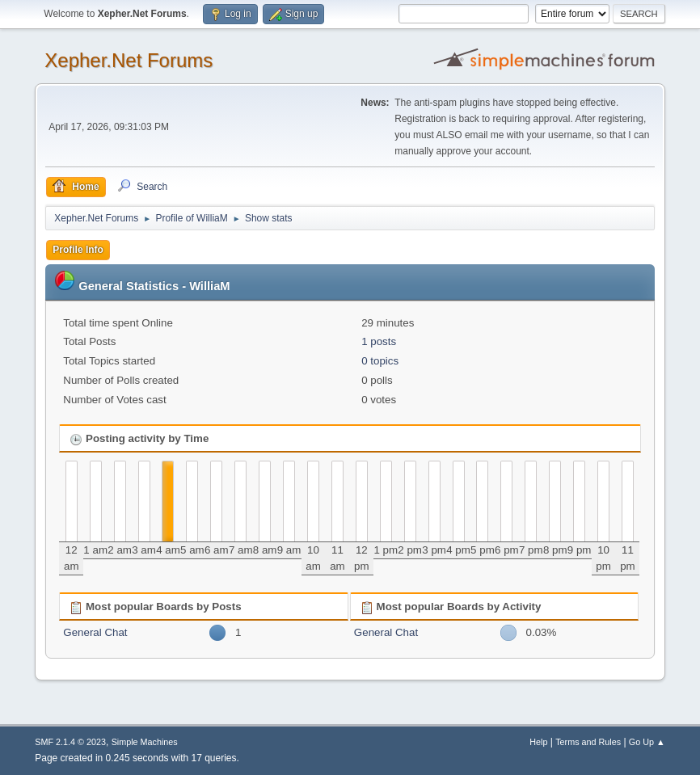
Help (538, 742)
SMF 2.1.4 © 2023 (70, 742)
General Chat (95, 632)
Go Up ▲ (647, 742)
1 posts (379, 341)
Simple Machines (145, 742)
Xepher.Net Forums (129, 60)
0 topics (380, 361)
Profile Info (78, 250)
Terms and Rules (588, 742)
